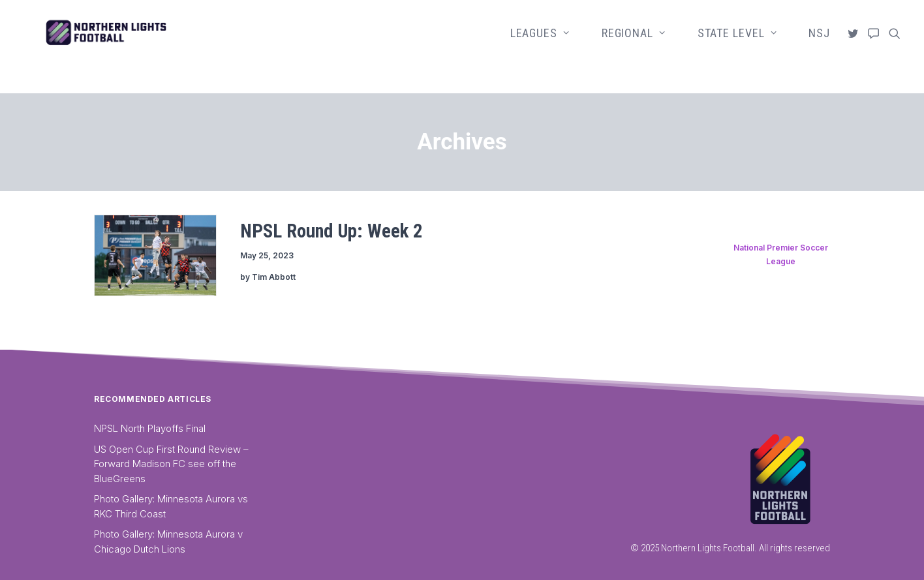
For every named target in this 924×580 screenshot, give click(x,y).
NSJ (819, 47)
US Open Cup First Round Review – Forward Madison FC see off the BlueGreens (171, 464)
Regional (634, 47)
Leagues (540, 47)
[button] (855, 47)
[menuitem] (546, 47)
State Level (737, 47)
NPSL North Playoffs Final (150, 428)
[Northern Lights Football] (148, 47)
